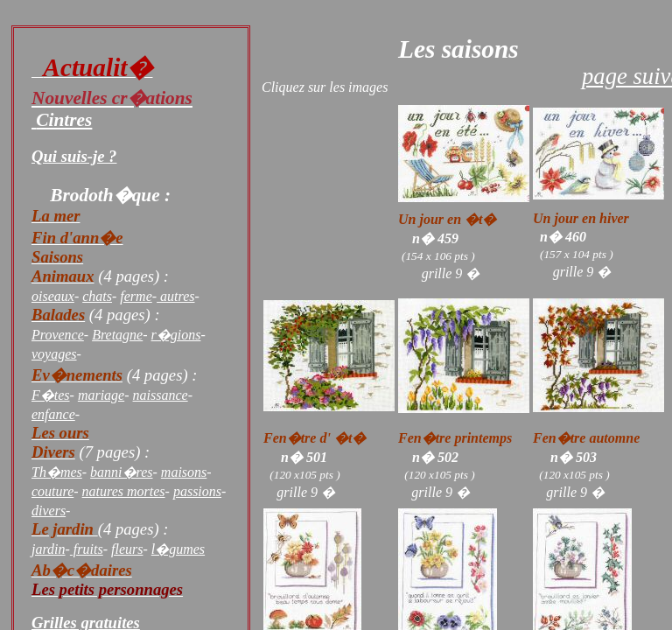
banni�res (121, 472)
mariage (101, 395)
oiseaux (53, 296)
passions (197, 491)
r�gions (176, 335)
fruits (87, 549)
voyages (54, 354)
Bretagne (117, 335)
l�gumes (178, 549)
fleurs (127, 549)
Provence (58, 335)
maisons (184, 472)
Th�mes (57, 472)
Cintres (64, 120)
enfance (53, 414)
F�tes (51, 395)
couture (52, 491)
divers (49, 511)
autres (175, 296)
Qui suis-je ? (74, 156)
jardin (49, 549)
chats (97, 296)
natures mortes (124, 491)
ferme (136, 296)
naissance (161, 395)
